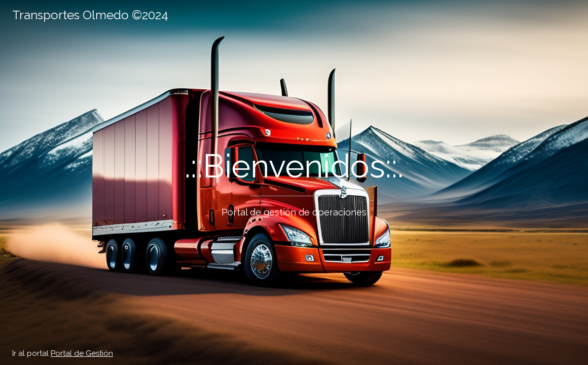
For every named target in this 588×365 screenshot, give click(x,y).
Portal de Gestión (82, 353)
